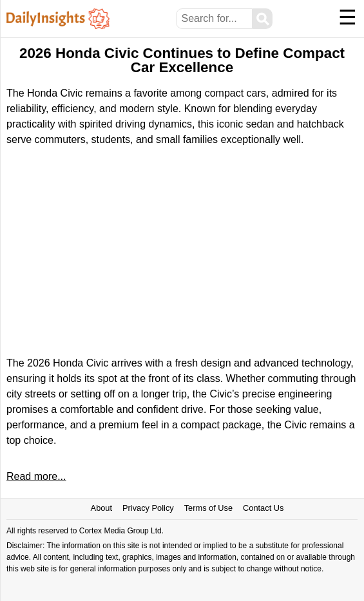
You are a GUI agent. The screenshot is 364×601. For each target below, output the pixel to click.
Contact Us (263, 508)
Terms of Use (208, 508)
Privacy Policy (148, 508)
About (101, 508)
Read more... (36, 476)
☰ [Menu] (348, 17)
